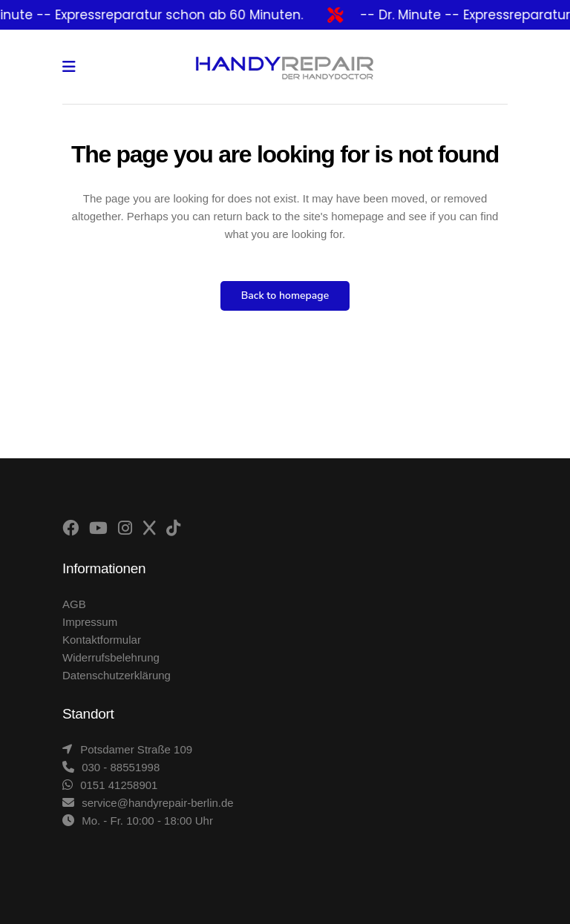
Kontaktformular (102, 640)
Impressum (90, 622)
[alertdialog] (285, 15)
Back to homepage (285, 296)
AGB (74, 604)
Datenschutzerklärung (117, 675)
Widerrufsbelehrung (111, 657)
